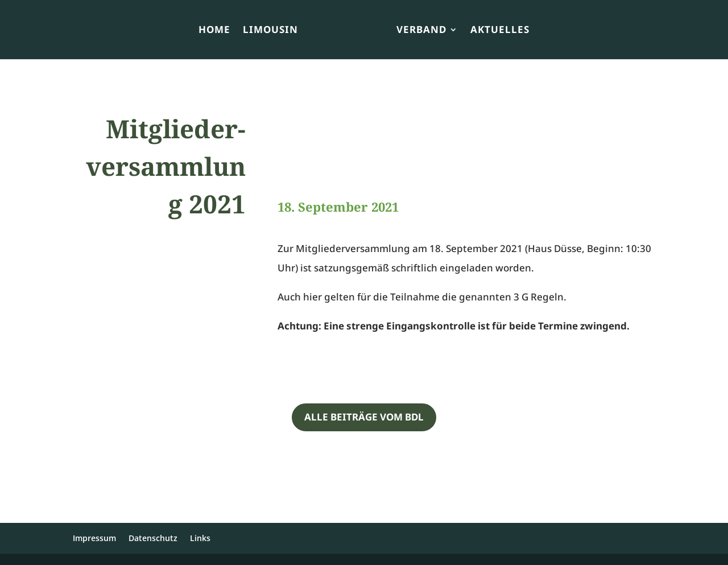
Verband (421, 31)
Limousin (270, 31)
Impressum (94, 538)
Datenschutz (153, 538)
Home (214, 31)
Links (200, 538)
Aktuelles (500, 31)
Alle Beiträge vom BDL (364, 417)
